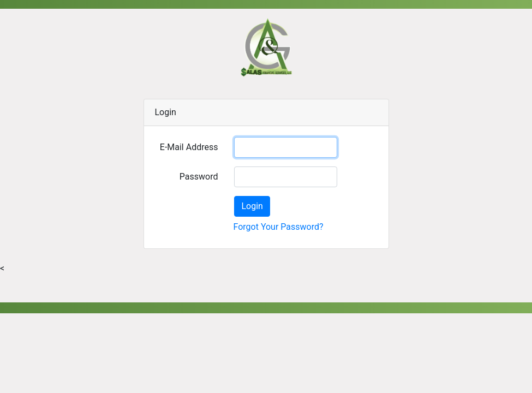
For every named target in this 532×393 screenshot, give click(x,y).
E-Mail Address (189, 147)
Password (199, 177)
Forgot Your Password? (278, 227)
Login (252, 206)
